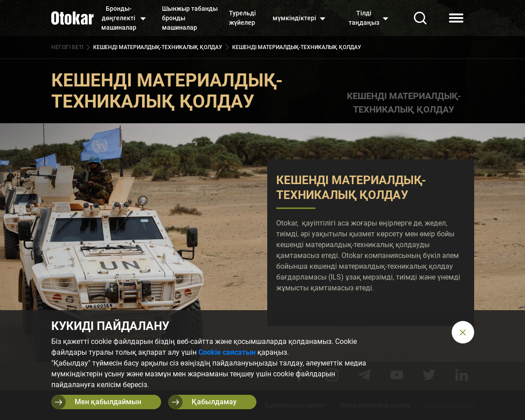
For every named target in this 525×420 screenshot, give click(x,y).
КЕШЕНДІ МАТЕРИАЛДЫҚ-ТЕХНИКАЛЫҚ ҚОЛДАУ (404, 103)
